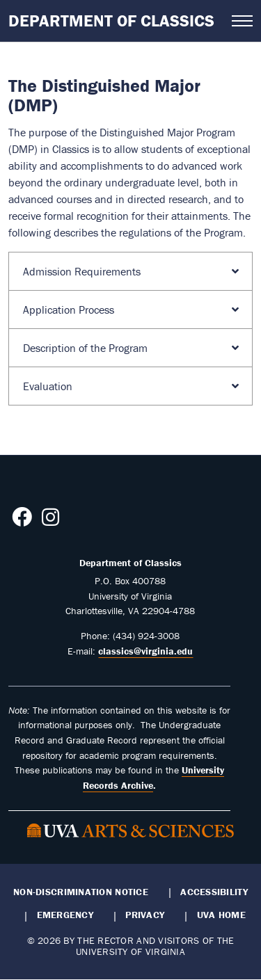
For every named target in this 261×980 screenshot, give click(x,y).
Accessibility (214, 892)
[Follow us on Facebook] (22, 521)
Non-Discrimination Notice (81, 892)
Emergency (65, 915)
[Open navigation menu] (242, 21)
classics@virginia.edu (145, 651)
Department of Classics (111, 21)
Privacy (145, 915)
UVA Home (221, 915)
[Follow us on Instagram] (50, 521)
